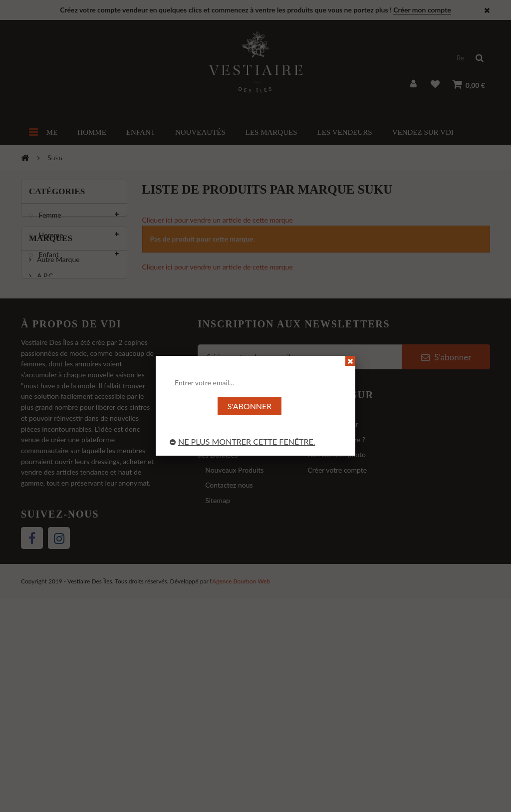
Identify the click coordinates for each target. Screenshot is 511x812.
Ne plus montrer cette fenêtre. (243, 441)
